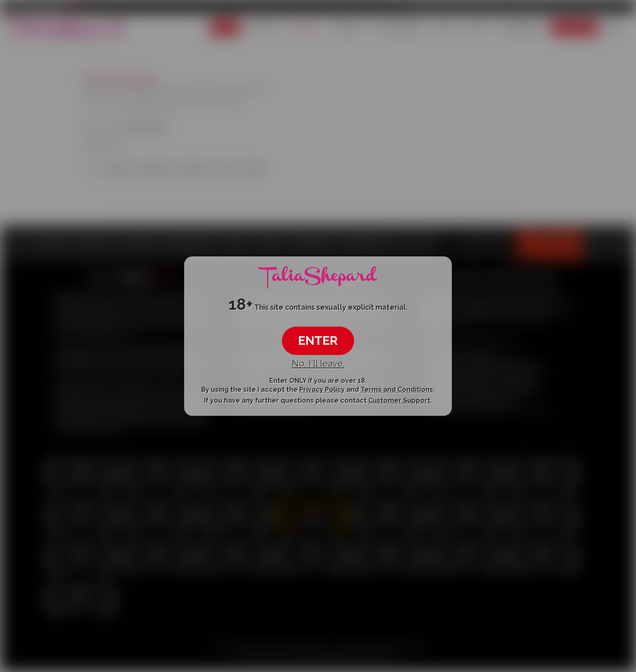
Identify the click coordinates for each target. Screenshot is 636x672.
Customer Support (399, 401)
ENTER (318, 341)
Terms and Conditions (397, 390)
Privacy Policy (322, 390)
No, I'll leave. (318, 364)
